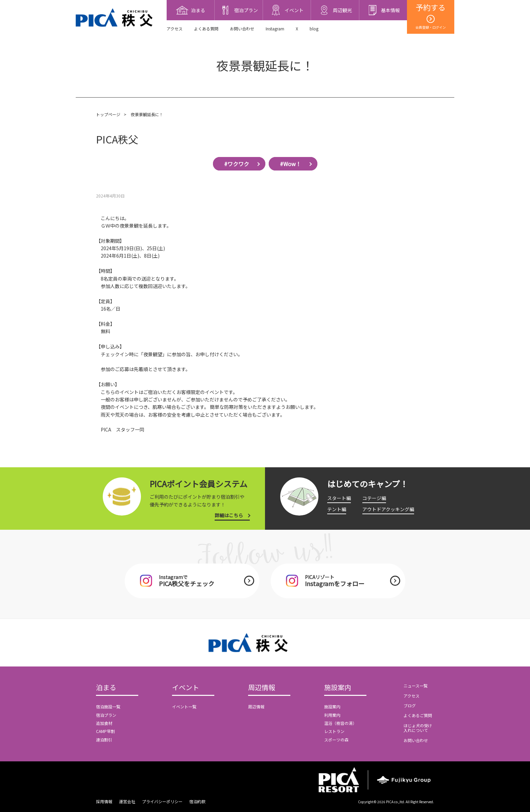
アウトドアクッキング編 (388, 509)
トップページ (108, 114)
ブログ (410, 705)
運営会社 (127, 801)
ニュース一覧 (416, 686)
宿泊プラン (106, 715)
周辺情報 (262, 688)
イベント (186, 688)
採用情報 (104, 801)
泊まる (106, 688)
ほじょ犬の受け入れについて (418, 728)
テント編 (337, 509)
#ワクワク (237, 164)
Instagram (275, 29)
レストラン (334, 731)
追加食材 (104, 723)
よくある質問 (206, 29)
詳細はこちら (229, 515)
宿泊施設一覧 (108, 706)
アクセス (175, 29)
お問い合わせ (242, 29)
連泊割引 (104, 740)
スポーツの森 (336, 740)
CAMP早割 (105, 731)
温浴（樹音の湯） (340, 723)
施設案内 (338, 688)
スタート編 (339, 498)
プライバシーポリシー (162, 801)
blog (314, 29)
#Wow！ (291, 164)
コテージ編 (374, 498)
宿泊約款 (197, 801)
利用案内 (332, 715)
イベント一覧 (184, 706)
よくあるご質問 (418, 715)
